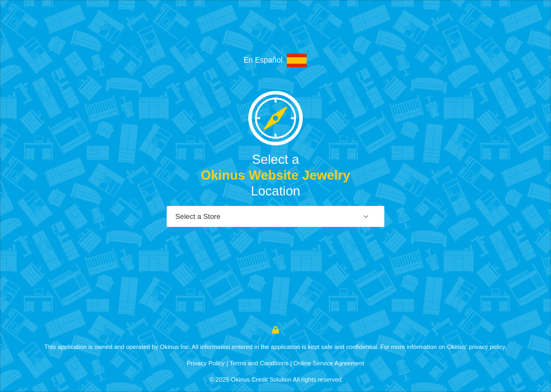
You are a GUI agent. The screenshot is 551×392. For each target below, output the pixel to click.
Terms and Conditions (259, 363)
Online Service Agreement (329, 363)
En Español (275, 60)
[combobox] (275, 217)
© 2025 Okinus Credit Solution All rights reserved (276, 379)
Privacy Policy (206, 363)
